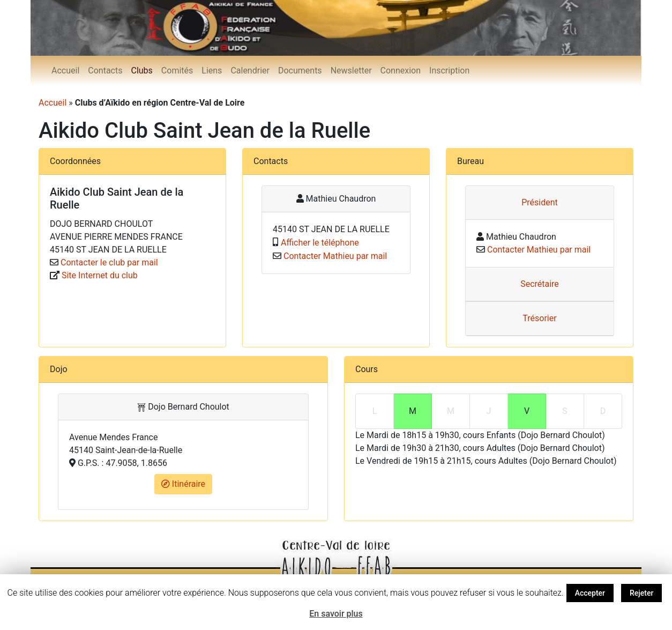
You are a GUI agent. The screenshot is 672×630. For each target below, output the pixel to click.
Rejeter (641, 593)
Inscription (449, 71)
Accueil (65, 71)
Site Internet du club (100, 275)
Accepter (590, 593)
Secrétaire (540, 284)
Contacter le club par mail (109, 262)
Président (540, 202)
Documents (300, 71)
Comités (177, 71)
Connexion (401, 71)
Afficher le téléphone (320, 243)
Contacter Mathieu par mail (335, 256)
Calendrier (250, 71)
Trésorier (539, 318)
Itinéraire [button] (183, 484)
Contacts (105, 71)
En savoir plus (336, 614)
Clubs (141, 71)
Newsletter (351, 71)
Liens (212, 71)
